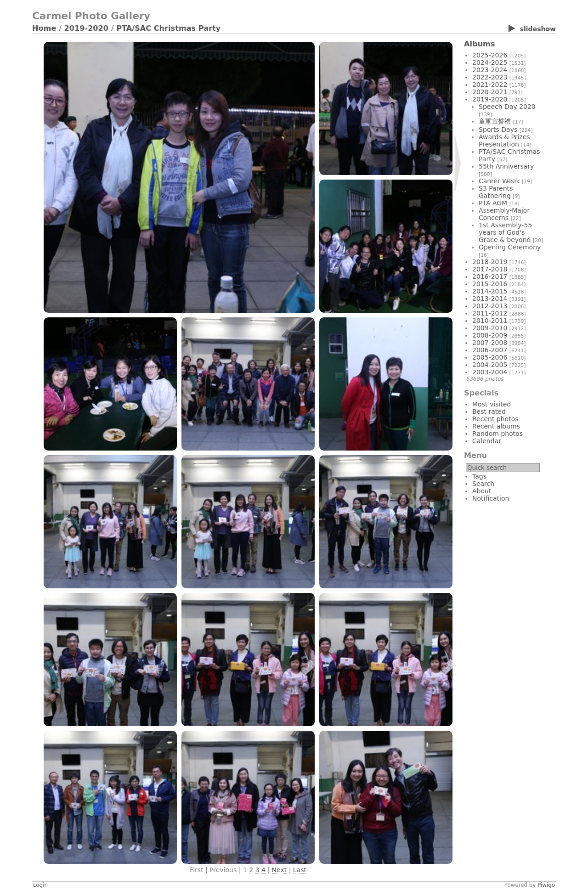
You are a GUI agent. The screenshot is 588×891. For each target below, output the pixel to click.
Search (483, 484)
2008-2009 (490, 335)
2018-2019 (490, 262)
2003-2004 (490, 372)
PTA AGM (493, 203)
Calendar (487, 441)
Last (300, 870)
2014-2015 (490, 291)
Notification (491, 498)
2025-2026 (490, 55)
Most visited (492, 404)
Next (280, 870)
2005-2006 (490, 357)
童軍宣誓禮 (495, 121)
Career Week (499, 181)
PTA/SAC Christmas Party (168, 28)
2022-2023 (490, 77)
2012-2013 (490, 306)
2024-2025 (490, 62)
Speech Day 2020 (507, 107)
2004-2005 (490, 365)
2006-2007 (490, 350)
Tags (479, 476)
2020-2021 (490, 92)
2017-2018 (490, 269)
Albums (480, 44)
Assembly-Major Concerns (504, 214)
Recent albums (496, 426)
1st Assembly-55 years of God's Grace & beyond (505, 232)
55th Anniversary (506, 166)
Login (40, 885)
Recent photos (495, 419)
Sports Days (498, 130)
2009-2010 (490, 328)
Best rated (489, 412)
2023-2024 (490, 70)
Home (44, 28)
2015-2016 (490, 284)
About (482, 491)
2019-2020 (87, 28)
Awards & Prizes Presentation (504, 141)
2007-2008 (490, 343)
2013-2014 (490, 299)
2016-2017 (490, 276)
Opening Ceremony (510, 247)
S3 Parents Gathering (496, 192)
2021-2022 (490, 85)
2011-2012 (490, 313)
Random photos (498, 434)
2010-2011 (490, 321)
